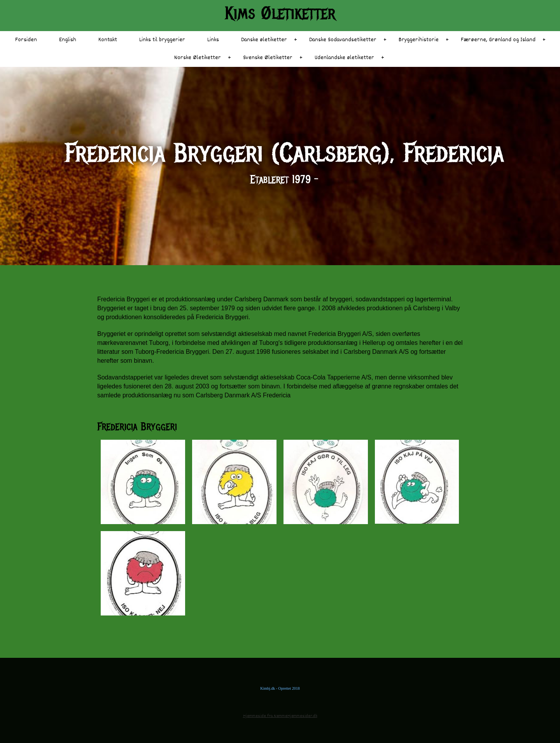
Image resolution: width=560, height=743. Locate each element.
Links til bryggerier (162, 40)
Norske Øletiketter (198, 58)
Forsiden (26, 40)
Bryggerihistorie (419, 40)
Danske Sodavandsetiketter (343, 40)
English (68, 40)
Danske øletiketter (264, 40)
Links (213, 40)
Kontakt (108, 40)
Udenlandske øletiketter (344, 58)
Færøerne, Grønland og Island (498, 40)
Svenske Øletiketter (268, 58)
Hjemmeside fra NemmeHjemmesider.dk (280, 716)
